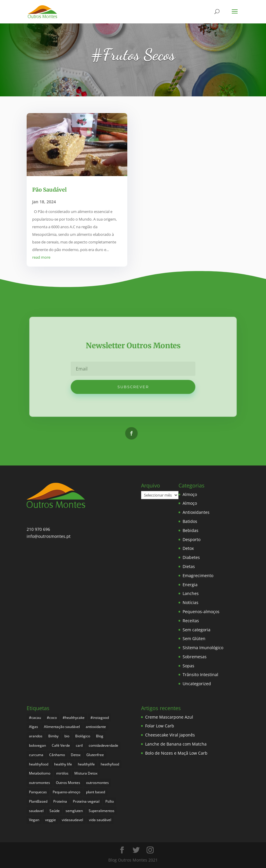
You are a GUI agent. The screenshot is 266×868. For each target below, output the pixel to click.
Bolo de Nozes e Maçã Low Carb (176, 753)
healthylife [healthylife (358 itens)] (86, 764)
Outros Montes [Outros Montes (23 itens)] (68, 783)
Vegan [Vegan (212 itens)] (34, 820)
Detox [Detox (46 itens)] (76, 755)
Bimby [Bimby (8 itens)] (53, 736)
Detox (188, 548)
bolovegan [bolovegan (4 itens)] (37, 745)
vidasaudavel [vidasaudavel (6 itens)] (72, 820)
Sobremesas (195, 657)
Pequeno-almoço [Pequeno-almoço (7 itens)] (66, 792)
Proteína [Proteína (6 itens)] (60, 801)
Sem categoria (197, 630)
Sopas (188, 666)
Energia (190, 585)
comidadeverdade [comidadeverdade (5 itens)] (103, 745)
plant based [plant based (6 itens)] (96, 792)
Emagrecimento (198, 575)
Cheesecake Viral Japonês (170, 735)
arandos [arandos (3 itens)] (36, 736)
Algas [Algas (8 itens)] (34, 727)
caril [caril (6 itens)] (79, 745)
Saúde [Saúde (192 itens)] (55, 811)
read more (41, 257)
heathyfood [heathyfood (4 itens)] (110, 764)
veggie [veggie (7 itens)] (50, 820)
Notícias (191, 602)
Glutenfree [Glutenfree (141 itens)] (95, 755)
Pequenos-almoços (201, 612)
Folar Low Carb (160, 726)
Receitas (191, 621)
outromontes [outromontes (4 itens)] (40, 783)
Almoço (190, 494)
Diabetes (191, 557)
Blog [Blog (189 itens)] (100, 736)
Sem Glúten (194, 638)
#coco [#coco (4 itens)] (52, 718)
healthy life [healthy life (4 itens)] (63, 764)
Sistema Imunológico (203, 648)
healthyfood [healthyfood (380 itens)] (39, 764)
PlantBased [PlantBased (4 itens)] (38, 801)
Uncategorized (197, 684)
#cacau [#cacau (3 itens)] (35, 718)
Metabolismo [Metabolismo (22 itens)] (40, 773)
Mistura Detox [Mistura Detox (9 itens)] (86, 773)
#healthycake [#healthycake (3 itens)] (74, 718)
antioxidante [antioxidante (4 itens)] (96, 727)
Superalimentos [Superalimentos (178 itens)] (102, 811)
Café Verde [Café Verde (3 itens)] (61, 745)
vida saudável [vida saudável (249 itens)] (100, 820)
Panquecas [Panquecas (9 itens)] (38, 792)
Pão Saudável (49, 190)
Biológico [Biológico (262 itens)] (83, 736)
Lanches (191, 593)
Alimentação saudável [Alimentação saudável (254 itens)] (62, 727)
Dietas (189, 566)
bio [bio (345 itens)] (67, 736)
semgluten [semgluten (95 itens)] (74, 811)
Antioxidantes (196, 512)
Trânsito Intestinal (200, 675)
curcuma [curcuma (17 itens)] (36, 755)
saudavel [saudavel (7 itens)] (36, 811)
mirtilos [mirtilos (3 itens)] (62, 773)
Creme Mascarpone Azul (169, 717)
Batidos (190, 521)
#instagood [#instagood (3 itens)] (100, 718)
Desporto (192, 539)
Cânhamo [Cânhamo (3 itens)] (57, 755)
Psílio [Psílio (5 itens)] (110, 801)
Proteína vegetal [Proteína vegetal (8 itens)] (86, 801)
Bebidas (191, 530)
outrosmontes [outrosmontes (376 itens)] (97, 783)
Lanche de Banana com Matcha (176, 744)
